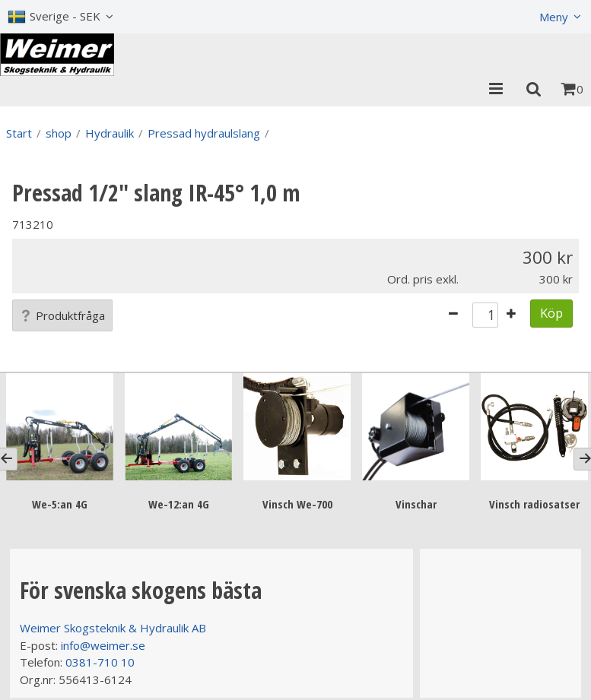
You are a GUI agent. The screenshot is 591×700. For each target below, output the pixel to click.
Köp (551, 313)
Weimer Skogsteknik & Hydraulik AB (113, 628)
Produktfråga (62, 315)
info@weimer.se (103, 645)
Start (19, 133)
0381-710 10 (100, 662)
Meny (554, 17)
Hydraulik (110, 133)
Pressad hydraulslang (204, 133)
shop (59, 133)
